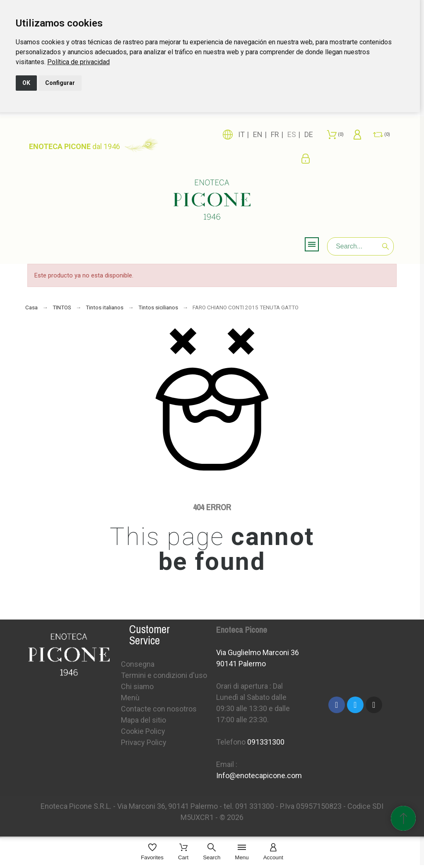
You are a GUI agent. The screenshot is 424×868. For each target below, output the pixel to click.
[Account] (273, 852)
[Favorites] (152, 852)
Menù (130, 698)
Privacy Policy (144, 742)
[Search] (360, 246)
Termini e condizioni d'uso (164, 675)
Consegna (138, 664)
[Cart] (183, 852)
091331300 (266, 742)
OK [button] (26, 83)
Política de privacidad (78, 62)
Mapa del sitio (143, 720)
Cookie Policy (143, 731)
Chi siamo (137, 686)
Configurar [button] (60, 83)
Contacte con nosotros (159, 709)
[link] (78, 62)
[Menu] (242, 852)
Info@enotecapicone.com (259, 775)
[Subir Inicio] (403, 818)
